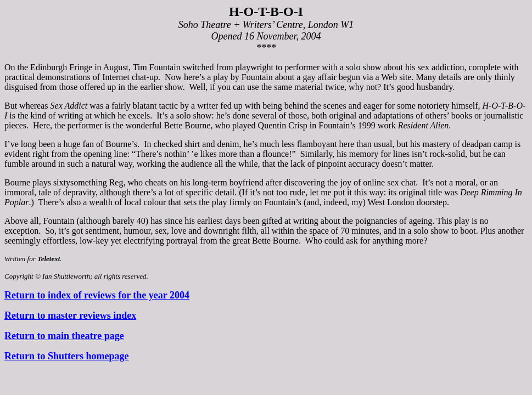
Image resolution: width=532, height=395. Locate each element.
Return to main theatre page (64, 336)
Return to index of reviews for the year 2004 (97, 295)
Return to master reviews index (70, 315)
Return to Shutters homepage (67, 356)
